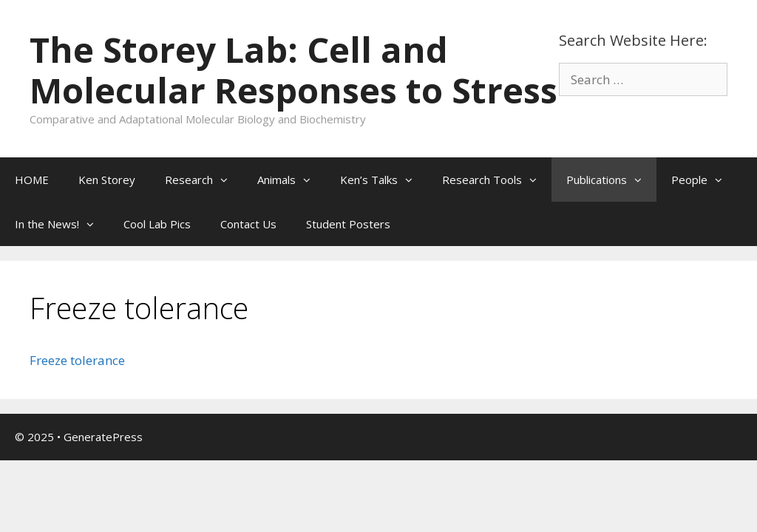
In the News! (62, 224)
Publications (611, 180)
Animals (291, 180)
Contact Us (248, 224)
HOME (32, 180)
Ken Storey (107, 180)
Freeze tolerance (77, 360)
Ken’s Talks (384, 180)
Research (204, 180)
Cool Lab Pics (157, 224)
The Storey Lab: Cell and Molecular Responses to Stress (293, 70)
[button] (228, 180)
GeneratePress (103, 437)
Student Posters (348, 224)
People (704, 180)
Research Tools (497, 180)
